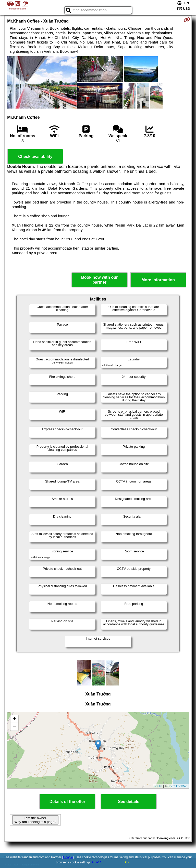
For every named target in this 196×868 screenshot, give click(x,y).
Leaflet (158, 786)
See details (129, 802)
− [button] (14, 727)
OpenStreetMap (177, 786)
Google (68, 857)
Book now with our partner (99, 280)
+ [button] (14, 719)
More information (158, 280)
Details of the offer (67, 802)
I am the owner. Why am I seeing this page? (35, 820)
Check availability (35, 157)
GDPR (97, 862)
